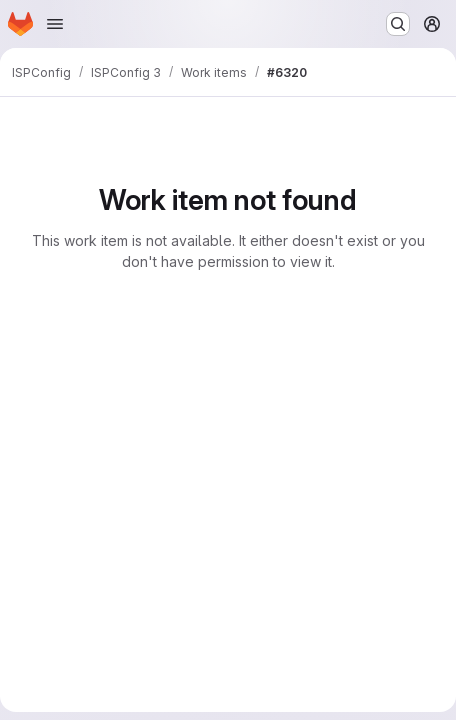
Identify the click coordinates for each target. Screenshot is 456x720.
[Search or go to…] (398, 24)
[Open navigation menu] (55, 24)
